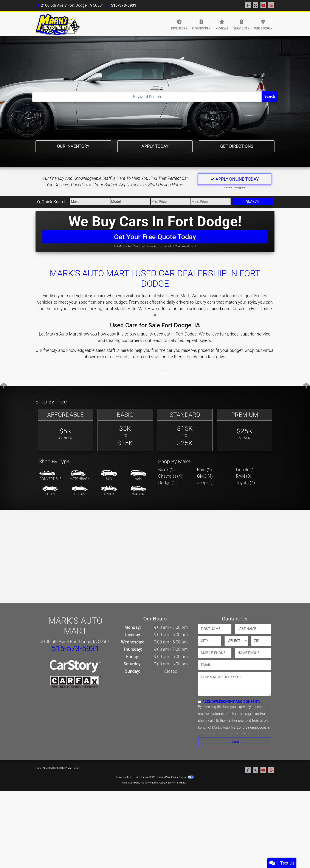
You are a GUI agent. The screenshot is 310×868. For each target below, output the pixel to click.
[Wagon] (138, 491)
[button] (4, 387)
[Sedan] (80, 491)
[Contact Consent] (199, 702)
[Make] (90, 202)
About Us (47, 768)
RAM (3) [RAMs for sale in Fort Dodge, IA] (244, 476)
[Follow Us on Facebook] (248, 5)
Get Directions (237, 146)
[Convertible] (50, 476)
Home (38, 768)
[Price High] (211, 202)
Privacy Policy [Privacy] (72, 768)
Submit (235, 742)
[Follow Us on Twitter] (256, 5)
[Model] (130, 202)
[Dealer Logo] (58, 24)
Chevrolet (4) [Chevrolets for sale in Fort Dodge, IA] (170, 476)
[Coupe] (50, 491)
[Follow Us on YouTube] (263, 5)
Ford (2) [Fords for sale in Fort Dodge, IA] (204, 470)
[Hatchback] (80, 476)
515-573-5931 (123, 5)
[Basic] (125, 430)
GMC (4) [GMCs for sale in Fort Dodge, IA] (205, 476)
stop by (190, 357)
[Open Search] (147, 97)
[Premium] (245, 430)
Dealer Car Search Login (128, 777)
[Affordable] (65, 430)
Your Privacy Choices (180, 777)
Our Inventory (73, 146)
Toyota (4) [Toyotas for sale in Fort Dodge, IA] (246, 483)
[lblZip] (261, 641)
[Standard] (185, 430)
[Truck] (109, 491)
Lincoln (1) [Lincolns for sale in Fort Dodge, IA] (246, 470)
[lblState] (236, 641)
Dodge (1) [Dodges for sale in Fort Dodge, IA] (167, 483)
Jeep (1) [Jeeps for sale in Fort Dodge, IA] (205, 483)
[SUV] (109, 476)
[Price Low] (171, 202)
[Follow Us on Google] (271, 5)
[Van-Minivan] (138, 476)
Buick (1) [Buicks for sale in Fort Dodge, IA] (167, 470)
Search (270, 96)
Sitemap (161, 777)
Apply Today (155, 146)
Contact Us (59, 768)
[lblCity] (210, 641)
